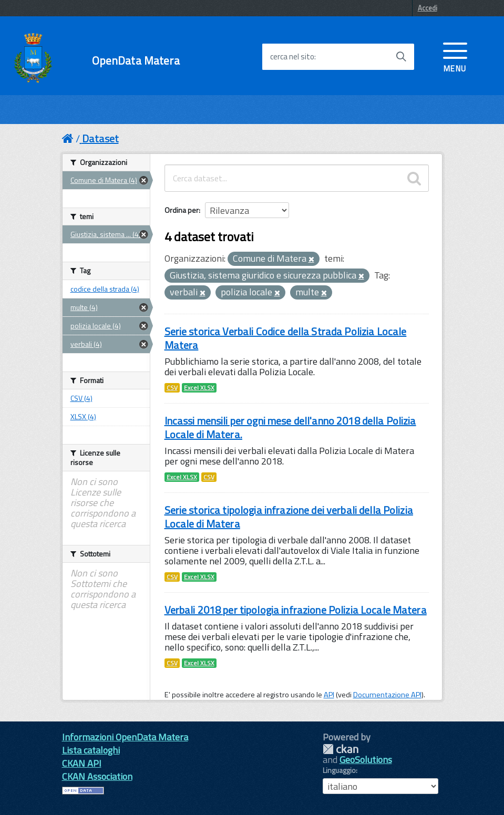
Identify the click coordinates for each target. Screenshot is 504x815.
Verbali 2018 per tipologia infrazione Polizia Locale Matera (296, 610)
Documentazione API (387, 695)
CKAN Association (97, 776)
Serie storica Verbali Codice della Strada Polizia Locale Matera (286, 338)
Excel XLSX (199, 388)
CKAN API (82, 763)
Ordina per (182, 210)
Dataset (100, 138)
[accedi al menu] (455, 56)
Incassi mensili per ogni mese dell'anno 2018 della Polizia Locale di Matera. (290, 427)
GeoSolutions (366, 760)
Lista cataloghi (91, 750)
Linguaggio (339, 770)
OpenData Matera (136, 61)
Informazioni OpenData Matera (125, 737)
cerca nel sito (292, 57)
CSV (172, 388)
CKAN (341, 749)
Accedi (428, 8)
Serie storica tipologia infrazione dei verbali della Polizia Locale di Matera (289, 517)
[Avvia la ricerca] (401, 57)
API (329, 695)
